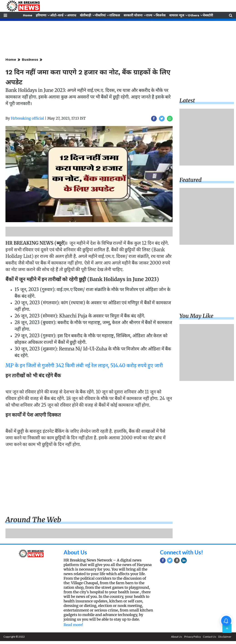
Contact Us (210, 637)
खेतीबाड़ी (85, 15)
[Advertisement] (88, 482)
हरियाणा (41, 15)
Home (27, 15)
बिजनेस (161, 15)
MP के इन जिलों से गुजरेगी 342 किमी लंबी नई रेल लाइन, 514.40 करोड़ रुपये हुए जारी (84, 365)
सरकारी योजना (133, 15)
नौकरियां (100, 15)
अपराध (71, 15)
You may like (196, 316)
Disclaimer (225, 637)
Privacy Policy (193, 637)
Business (30, 59)
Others (194, 15)
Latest (187, 101)
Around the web (33, 520)
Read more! (73, 625)
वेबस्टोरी (208, 15)
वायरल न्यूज (177, 15)
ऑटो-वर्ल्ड (56, 15)
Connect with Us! (181, 552)
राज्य (149, 15)
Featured (191, 180)
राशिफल (115, 15)
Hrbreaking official (27, 118)
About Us (75, 552)
